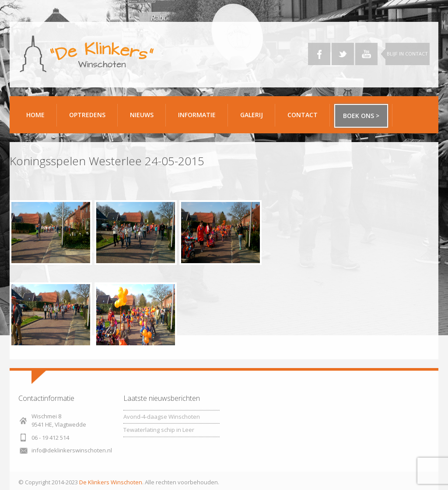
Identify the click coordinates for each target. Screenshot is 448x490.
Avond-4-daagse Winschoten (162, 417)
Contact (305, 118)
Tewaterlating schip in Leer (159, 430)
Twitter (343, 54)
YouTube (366, 54)
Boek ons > (361, 116)
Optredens (87, 115)
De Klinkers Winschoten (111, 482)
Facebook (319, 54)
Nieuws (142, 115)
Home (35, 115)
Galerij (254, 118)
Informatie (200, 118)
